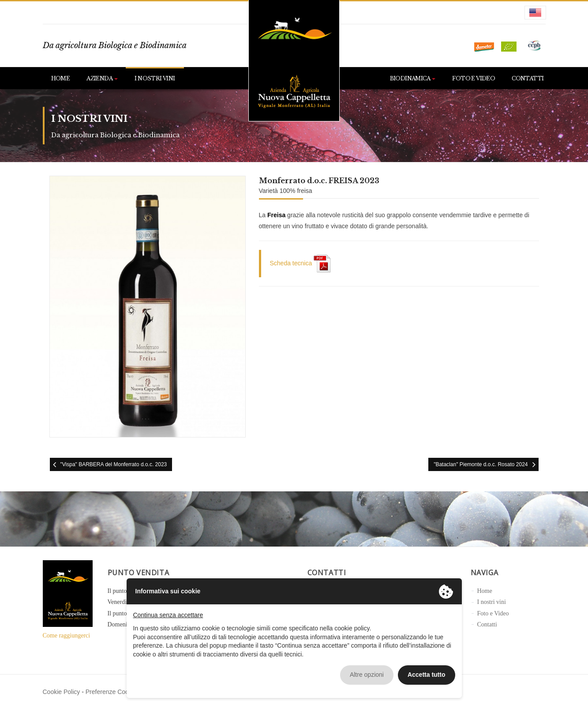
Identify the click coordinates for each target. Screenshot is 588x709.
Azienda (102, 78)
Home (61, 78)
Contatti (528, 78)
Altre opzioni (367, 675)
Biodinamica (413, 78)
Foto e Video (474, 78)
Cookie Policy (62, 692)
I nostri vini (155, 78)
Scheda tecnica (301, 264)
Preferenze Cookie (111, 692)
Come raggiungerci (67, 635)
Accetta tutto (427, 675)
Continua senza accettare (168, 615)
